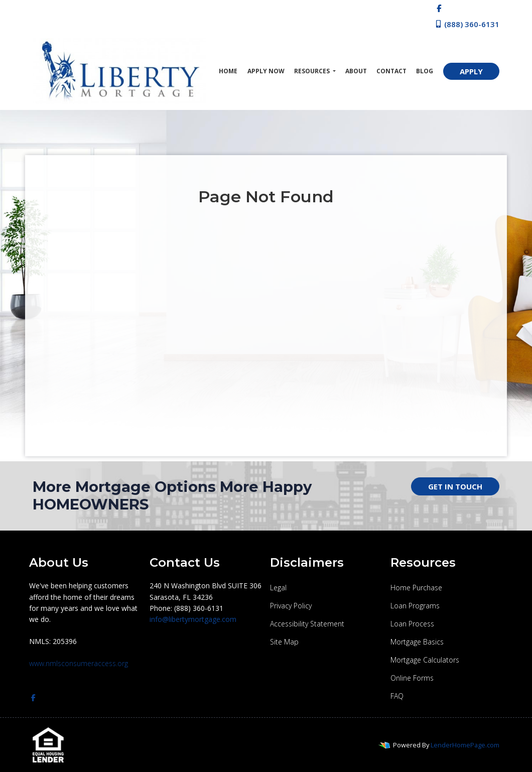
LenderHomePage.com (465, 745)
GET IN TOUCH (455, 486)
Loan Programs (415, 606)
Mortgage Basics (417, 642)
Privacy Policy (291, 606)
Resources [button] (313, 71)
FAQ (397, 696)
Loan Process (412, 624)
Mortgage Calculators (425, 660)
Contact (391, 71)
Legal (278, 588)
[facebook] (439, 8)
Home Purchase (416, 588)
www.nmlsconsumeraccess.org (79, 663)
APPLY (471, 71)
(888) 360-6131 (467, 24)
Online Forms (412, 678)
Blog (425, 71)
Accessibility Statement (307, 624)
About (356, 71)
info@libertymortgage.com (193, 619)
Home (228, 71)
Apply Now (266, 71)
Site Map (284, 642)
